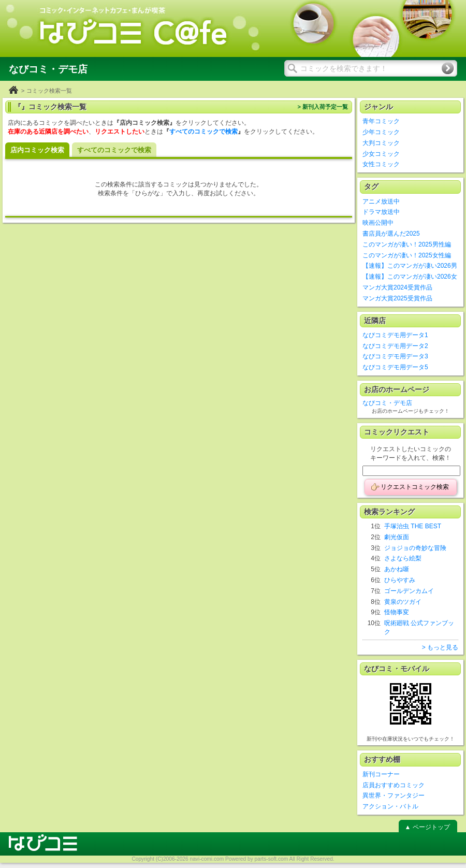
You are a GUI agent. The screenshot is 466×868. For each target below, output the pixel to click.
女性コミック (381, 164)
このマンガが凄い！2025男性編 (407, 244)
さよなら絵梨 (403, 558)
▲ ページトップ (427, 827)
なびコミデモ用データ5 (395, 367)
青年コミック (381, 121)
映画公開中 (378, 223)
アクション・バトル (390, 806)
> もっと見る (440, 647)
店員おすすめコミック (394, 785)
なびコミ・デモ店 (387, 403)
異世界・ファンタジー (394, 795)
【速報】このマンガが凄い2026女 (410, 277)
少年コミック (381, 132)
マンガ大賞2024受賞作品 (397, 287)
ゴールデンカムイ (409, 591)
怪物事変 (397, 612)
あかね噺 (397, 569)
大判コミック (381, 143)
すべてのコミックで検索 (203, 132)
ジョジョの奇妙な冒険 (415, 548)
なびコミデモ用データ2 (395, 346)
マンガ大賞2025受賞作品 (397, 298)
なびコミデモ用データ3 (395, 356)
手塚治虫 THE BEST (413, 526)
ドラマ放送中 (381, 212)
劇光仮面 (397, 537)
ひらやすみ (400, 580)
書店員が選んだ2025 (391, 234)
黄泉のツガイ (403, 602)
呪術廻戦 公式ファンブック (419, 627)
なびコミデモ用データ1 (395, 335)
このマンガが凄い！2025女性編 (407, 255)
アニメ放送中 (381, 201)
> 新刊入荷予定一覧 (323, 107)
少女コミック (381, 154)
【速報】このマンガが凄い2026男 (410, 266)
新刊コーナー (381, 774)
